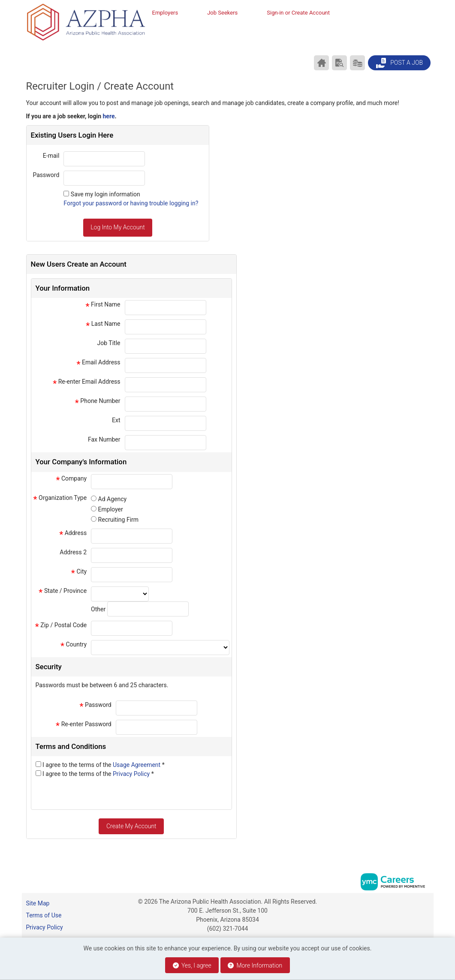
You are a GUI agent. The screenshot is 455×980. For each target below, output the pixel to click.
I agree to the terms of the (104, 765)
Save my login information (105, 194)
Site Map (38, 903)
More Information (255, 965)
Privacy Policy (132, 774)
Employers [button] (165, 13)
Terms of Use (44, 915)
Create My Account (131, 826)
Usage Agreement (137, 765)
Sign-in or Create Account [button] (298, 13)
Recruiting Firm (118, 520)
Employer (111, 509)
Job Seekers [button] (222, 13)
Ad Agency (113, 499)
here (109, 116)
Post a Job (399, 63)
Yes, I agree (192, 965)
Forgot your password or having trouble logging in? (131, 203)
